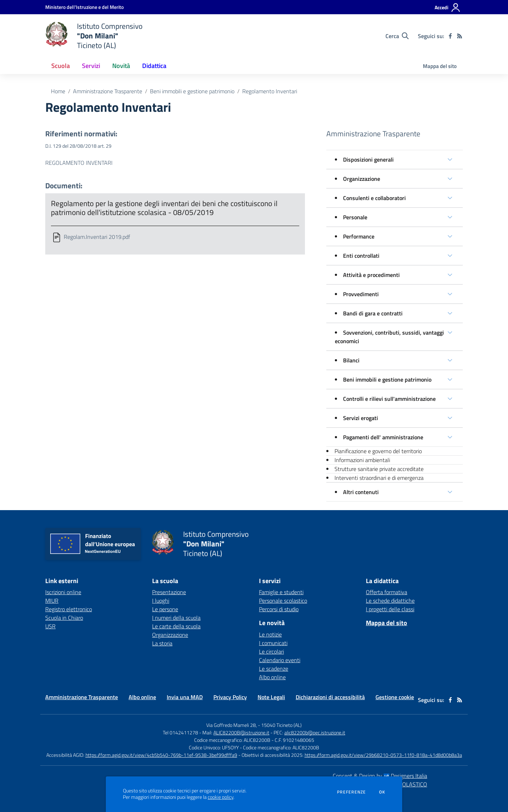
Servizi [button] (91, 66)
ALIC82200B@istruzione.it (241, 732)
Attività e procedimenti (371, 275)
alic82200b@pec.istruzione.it (315, 732)
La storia (162, 643)
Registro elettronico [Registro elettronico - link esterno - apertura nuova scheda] (69, 609)
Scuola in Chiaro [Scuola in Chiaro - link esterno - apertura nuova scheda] (64, 618)
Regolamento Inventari (270, 91)
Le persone (165, 609)
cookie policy (221, 797)
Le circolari (271, 651)
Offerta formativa (387, 592)
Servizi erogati (361, 418)
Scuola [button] (61, 66)
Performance (359, 236)
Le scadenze (274, 669)
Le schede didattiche (390, 601)
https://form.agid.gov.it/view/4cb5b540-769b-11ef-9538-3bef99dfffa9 (161, 755)
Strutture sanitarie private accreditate (379, 469)
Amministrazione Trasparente (108, 91)
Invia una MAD (185, 697)
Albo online (272, 677)
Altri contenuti (361, 492)
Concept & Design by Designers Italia (380, 776)
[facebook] (450, 36)
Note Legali (271, 697)
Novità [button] (121, 66)
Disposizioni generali (368, 159)
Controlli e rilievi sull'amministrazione (389, 399)
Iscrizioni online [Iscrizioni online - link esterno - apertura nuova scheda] (63, 592)
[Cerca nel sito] (397, 36)
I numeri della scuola (176, 618)
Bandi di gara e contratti (373, 313)
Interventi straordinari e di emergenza (379, 478)
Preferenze (351, 792)
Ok (382, 792)
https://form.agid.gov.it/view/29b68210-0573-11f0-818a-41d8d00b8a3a (383, 755)
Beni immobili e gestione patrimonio (192, 91)
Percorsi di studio (279, 609)
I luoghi (161, 601)
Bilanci (351, 360)
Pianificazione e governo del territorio (378, 451)
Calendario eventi (280, 660)
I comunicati (273, 643)
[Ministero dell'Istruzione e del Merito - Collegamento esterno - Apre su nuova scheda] (84, 7)
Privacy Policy (230, 697)
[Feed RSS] (460, 36)
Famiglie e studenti (281, 592)
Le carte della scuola (176, 626)
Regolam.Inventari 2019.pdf (97, 237)
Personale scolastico (283, 601)
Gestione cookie (395, 697)
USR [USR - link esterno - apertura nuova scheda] (50, 626)
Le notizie (270, 634)
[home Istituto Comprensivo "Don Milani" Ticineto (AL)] (94, 36)
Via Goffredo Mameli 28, (232, 725)
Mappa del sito (440, 66)
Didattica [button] (154, 66)
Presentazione (169, 592)
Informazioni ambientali (362, 460)
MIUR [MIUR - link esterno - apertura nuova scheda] (52, 601)
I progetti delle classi (390, 609)
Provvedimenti (361, 294)
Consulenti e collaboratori (374, 198)
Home (58, 91)
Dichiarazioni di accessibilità (330, 697)
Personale (355, 217)
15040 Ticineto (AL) (281, 725)
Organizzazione (362, 179)
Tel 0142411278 (180, 732)
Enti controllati (361, 256)
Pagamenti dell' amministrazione (383, 437)
